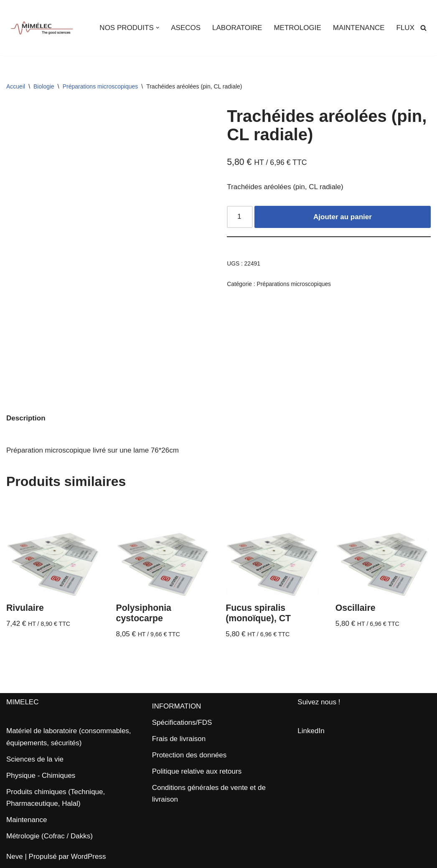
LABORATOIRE (237, 28)
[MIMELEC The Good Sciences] (42, 28)
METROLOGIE (297, 28)
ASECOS (186, 28)
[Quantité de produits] (240, 217)
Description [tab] (26, 418)
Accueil (16, 86)
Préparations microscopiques (100, 86)
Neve (15, 857)
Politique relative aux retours (197, 771)
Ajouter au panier (343, 217)
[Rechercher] (423, 28)
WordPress (89, 857)
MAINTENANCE (359, 28)
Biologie (44, 86)
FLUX (405, 28)
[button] (158, 28)
